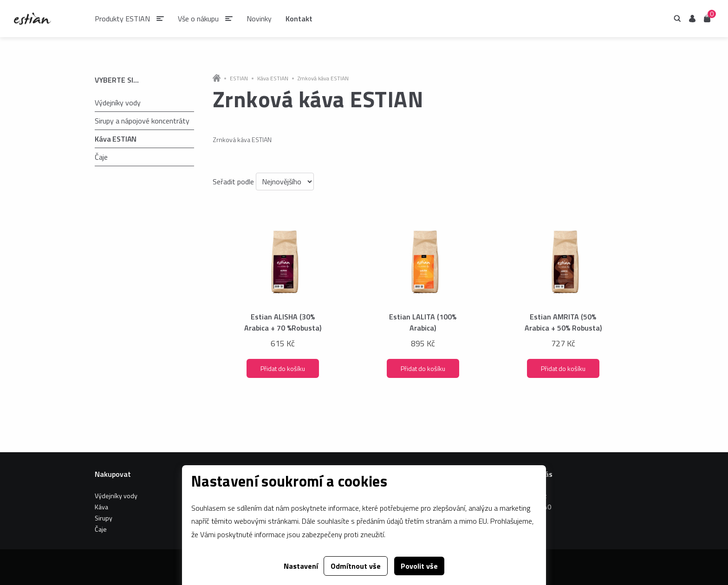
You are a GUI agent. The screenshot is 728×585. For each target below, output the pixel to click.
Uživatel (692, 19)
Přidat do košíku (283, 368)
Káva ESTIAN (116, 139)
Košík (707, 18)
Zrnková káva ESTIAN (323, 78)
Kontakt (299, 19)
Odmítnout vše (356, 566)
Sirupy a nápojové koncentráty (142, 121)
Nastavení (301, 566)
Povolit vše (419, 566)
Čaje (101, 157)
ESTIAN (239, 78)
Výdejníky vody (118, 103)
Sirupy (104, 518)
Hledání (677, 19)
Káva (101, 507)
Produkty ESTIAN (122, 19)
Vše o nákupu (198, 19)
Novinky (259, 19)
